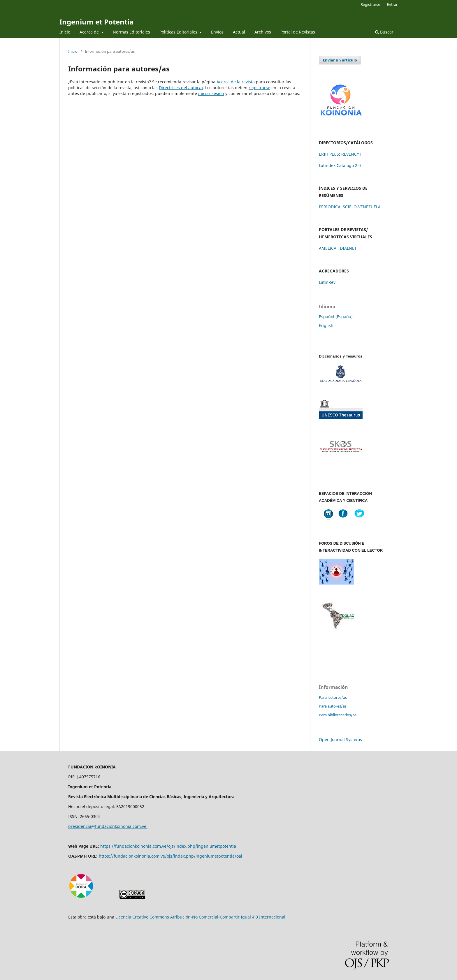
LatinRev (327, 282)
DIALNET (348, 248)
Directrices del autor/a (181, 88)
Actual (239, 32)
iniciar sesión (211, 93)
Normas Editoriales (131, 32)
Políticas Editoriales (179, 32)
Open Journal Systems (340, 739)
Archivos (263, 32)
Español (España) (336, 317)
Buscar (384, 32)
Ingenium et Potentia (97, 22)
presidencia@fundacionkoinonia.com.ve (108, 826)
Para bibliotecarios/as (338, 715)
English (326, 325)
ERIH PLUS (329, 154)
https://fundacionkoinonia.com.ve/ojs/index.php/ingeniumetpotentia (169, 846)
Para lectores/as (333, 697)
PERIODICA (330, 207)
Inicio (65, 32)
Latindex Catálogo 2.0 (340, 165)
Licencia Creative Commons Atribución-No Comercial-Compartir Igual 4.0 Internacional (200, 917)
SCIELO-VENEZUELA (362, 207)
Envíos (217, 32)
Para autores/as (333, 706)
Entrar (392, 4)
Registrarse (370, 4)
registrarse (259, 88)
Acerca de (90, 32)
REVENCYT (351, 154)
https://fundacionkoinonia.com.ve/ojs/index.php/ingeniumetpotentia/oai (172, 856)
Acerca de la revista (236, 82)
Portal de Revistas (298, 32)
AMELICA (328, 248)
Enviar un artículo (340, 60)
